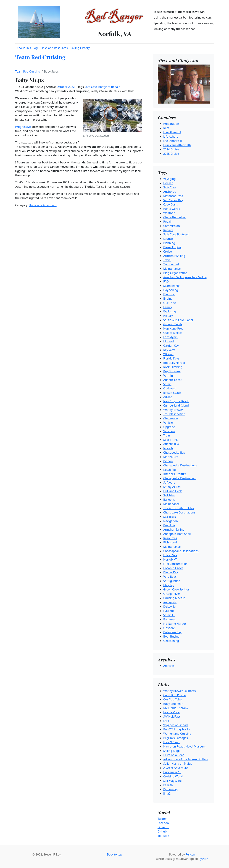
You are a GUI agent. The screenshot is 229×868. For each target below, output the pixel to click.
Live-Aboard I (172, 132)
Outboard (170, 388)
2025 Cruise (171, 154)
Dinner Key (171, 572)
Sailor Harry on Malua (178, 764)
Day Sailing (171, 290)
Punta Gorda (172, 209)
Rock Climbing (173, 367)
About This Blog (27, 48)
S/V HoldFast (172, 717)
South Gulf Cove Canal (178, 320)
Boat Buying (171, 636)
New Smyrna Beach (176, 401)
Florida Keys (171, 358)
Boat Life (169, 525)
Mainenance (172, 504)
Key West (169, 350)
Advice (168, 397)
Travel (167, 260)
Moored (169, 341)
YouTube (163, 836)
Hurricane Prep (173, 328)
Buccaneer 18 (172, 772)
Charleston (171, 418)
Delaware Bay (172, 632)
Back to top (114, 854)
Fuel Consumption (176, 564)
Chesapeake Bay (174, 453)
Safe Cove (170, 187)
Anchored (170, 192)
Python (168, 461)
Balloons (169, 500)
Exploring (170, 311)
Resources (170, 538)
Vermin (168, 376)
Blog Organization (175, 273)
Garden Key (171, 346)
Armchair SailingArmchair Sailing (185, 277)
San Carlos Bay (173, 200)
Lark (166, 721)
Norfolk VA (170, 559)
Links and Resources (54, 48)
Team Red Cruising (40, 57)
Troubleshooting (174, 414)
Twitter (162, 819)
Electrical (169, 294)
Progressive (23, 127)
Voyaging (169, 179)
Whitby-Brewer (173, 410)
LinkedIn (163, 827)
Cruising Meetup (174, 598)
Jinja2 (167, 793)
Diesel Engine (172, 247)
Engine (168, 299)
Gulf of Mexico (173, 333)
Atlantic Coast (173, 380)
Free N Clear (172, 742)
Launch (168, 239)
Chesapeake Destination (180, 478)
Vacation (169, 431)
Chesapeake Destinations (180, 465)
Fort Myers (171, 337)
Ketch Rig (170, 470)
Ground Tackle (173, 324)
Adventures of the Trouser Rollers (186, 759)
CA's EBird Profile (175, 695)
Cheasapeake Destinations (181, 551)
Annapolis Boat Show (177, 534)
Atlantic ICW (171, 444)
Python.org (171, 789)
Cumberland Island (176, 405)
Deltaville (169, 607)
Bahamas (170, 619)
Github (162, 831)
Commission (172, 226)
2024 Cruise (171, 149)
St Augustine (172, 581)
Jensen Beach (172, 393)
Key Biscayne (172, 371)
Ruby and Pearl (173, 704)
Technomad (171, 264)
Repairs (168, 230)
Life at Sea (170, 555)
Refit (166, 128)
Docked (168, 183)
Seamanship (172, 286)
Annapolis (170, 602)
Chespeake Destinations (179, 512)
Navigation (171, 521)
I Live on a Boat (174, 755)
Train (167, 435)
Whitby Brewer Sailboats (180, 691)
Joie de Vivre (172, 712)
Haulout (169, 611)
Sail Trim (169, 495)
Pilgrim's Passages (176, 738)
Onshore (169, 628)
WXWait (169, 354)
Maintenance (172, 269)
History (168, 316)
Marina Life (171, 457)
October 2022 (66, 87)
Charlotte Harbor (175, 217)
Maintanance (172, 547)
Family (168, 307)
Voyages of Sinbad (176, 725)
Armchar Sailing (174, 530)
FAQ (166, 281)
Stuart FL (169, 615)
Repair (116, 87)
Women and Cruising (177, 734)
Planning (169, 243)
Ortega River (172, 594)
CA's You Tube (173, 699)
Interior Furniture (175, 474)
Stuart (167, 384)
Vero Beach (171, 577)
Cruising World (173, 776)
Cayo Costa (171, 204)
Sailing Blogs (172, 751)
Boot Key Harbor (174, 363)
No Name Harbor (175, 624)
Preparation (171, 124)
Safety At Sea (172, 487)
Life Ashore (171, 137)
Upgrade (169, 427)
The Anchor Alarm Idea (179, 508)
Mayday (169, 585)
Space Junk (171, 440)
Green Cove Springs (177, 589)
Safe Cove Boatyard (97, 87)
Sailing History (80, 48)
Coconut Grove (173, 568)
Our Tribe (170, 303)
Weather (169, 213)
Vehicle (168, 423)
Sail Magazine (173, 781)
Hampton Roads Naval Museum (185, 746)
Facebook (164, 823)
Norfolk (168, 448)
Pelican (168, 785)
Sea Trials (170, 517)
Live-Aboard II (173, 141)
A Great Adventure (176, 768)
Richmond (170, 542)
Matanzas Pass (173, 196)
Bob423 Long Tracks (177, 729)
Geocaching (171, 641)
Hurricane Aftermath (43, 205)
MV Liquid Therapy (176, 708)
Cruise (168, 251)
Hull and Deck (173, 491)
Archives (169, 666)
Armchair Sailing (174, 256)
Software (169, 482)
